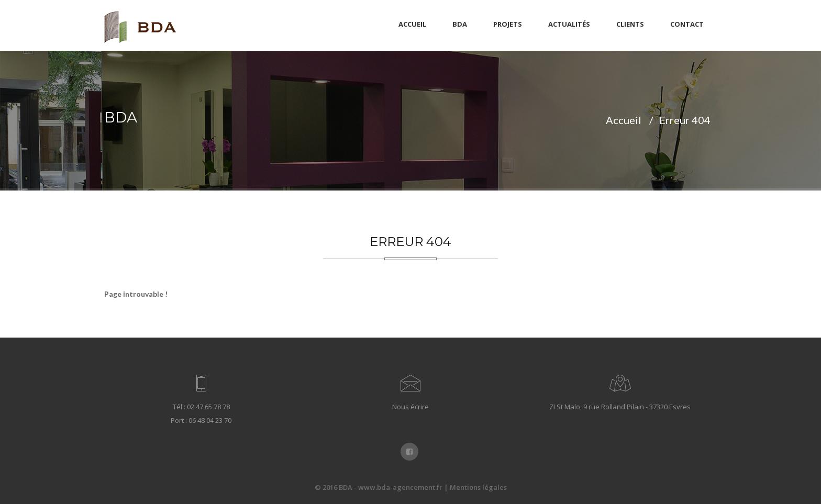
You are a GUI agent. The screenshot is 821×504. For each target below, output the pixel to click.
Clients (630, 24)
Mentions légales (478, 487)
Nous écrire (410, 407)
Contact (687, 24)
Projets (508, 24)
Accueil (412, 24)
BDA (460, 24)
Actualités (569, 24)
